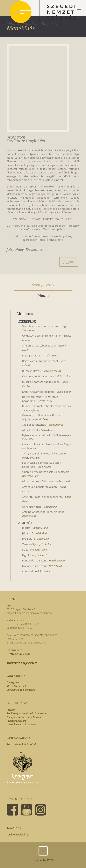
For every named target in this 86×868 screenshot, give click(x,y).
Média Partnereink (16, 686)
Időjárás (11, 710)
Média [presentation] (43, 295)
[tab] (43, 285)
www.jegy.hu (15, 654)
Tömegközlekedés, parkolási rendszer (27, 717)
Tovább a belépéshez (18, 834)
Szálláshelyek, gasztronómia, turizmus (27, 713)
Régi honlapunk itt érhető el (21, 744)
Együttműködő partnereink (21, 690)
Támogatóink (14, 682)
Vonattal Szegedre (16, 721)
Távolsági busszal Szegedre (21, 724)
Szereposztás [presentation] (43, 285)
